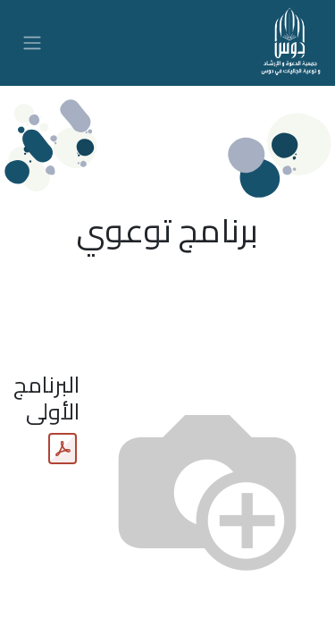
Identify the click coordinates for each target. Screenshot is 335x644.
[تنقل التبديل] (32, 43)
